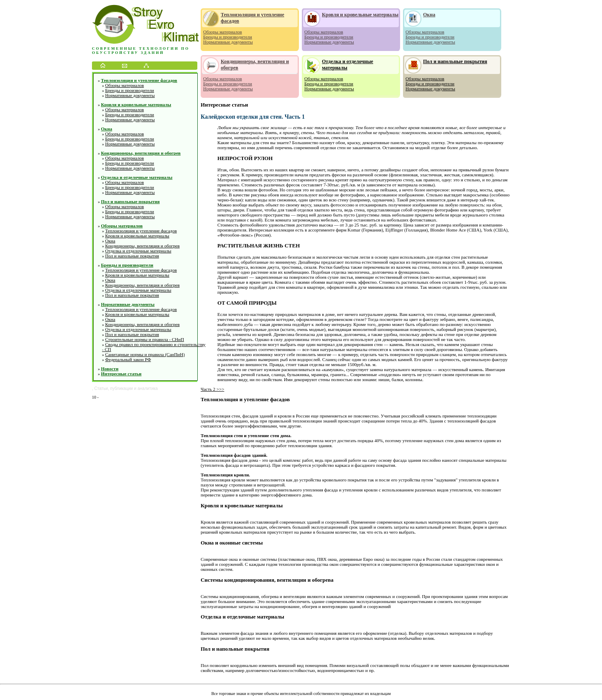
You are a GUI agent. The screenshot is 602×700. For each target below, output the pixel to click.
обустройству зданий (128, 53)
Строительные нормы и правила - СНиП (145, 339)
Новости (110, 369)
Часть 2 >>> (212, 389)
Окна (107, 129)
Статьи (101, 388)
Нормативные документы (130, 95)
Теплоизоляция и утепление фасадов (139, 80)
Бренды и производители (130, 90)
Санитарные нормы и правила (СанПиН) (145, 354)
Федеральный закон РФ (128, 359)
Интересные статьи (121, 374)
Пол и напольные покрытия (130, 201)
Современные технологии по (141, 48)
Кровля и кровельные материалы (136, 104)
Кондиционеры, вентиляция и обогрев (141, 153)
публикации (122, 388)
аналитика (148, 388)
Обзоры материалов (125, 85)
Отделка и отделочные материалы (137, 177)
